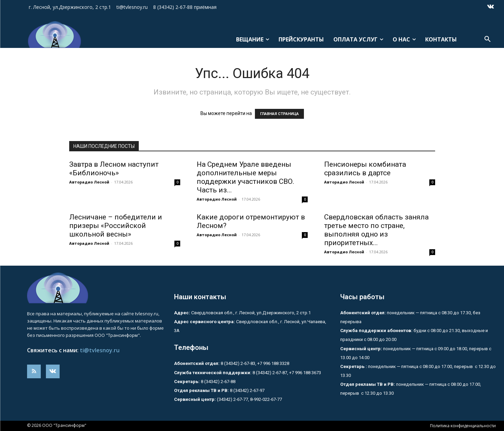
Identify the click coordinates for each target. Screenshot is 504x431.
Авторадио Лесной (89, 182)
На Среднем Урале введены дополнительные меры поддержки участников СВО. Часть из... (245, 177)
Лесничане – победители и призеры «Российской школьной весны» (116, 226)
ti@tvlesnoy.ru (100, 350)
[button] (488, 39)
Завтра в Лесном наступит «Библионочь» (114, 169)
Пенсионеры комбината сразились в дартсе (365, 169)
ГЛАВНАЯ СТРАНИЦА (279, 114)
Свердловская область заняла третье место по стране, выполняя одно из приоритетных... (376, 230)
